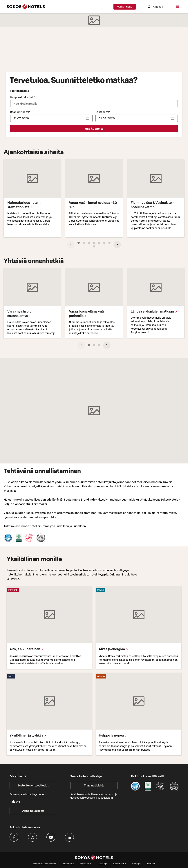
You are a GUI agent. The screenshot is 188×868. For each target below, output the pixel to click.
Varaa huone (128, 7)
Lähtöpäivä (103, 112)
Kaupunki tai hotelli (23, 97)
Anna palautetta (33, 811)
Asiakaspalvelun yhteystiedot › (28, 794)
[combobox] (94, 104)
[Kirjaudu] (157, 7)
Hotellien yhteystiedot (33, 785)
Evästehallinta (120, 864)
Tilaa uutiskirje (94, 785)
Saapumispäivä (20, 112)
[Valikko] (178, 7)
